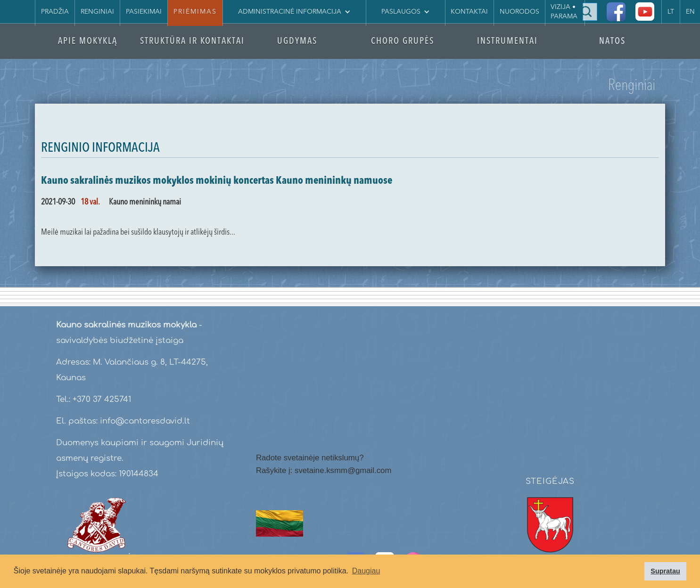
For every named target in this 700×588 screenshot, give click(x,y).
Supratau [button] (665, 571)
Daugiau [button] (366, 571)
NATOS (612, 42)
